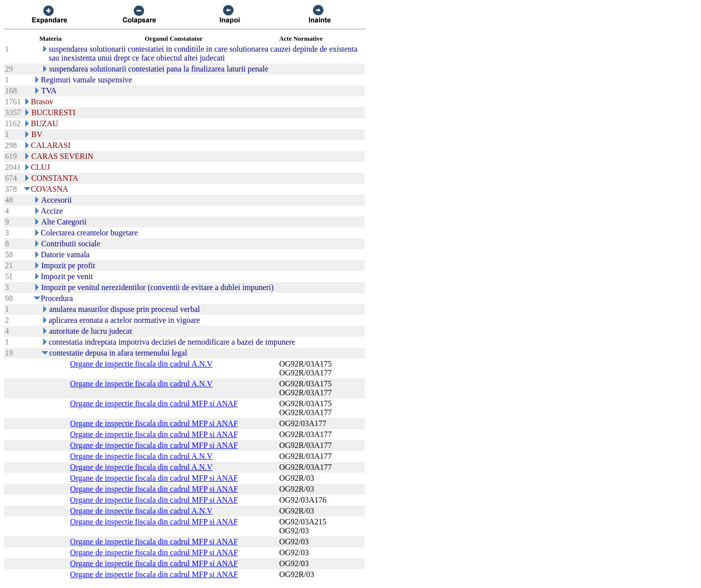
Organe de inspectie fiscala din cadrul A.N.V (141, 364)
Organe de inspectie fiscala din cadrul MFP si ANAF (154, 404)
